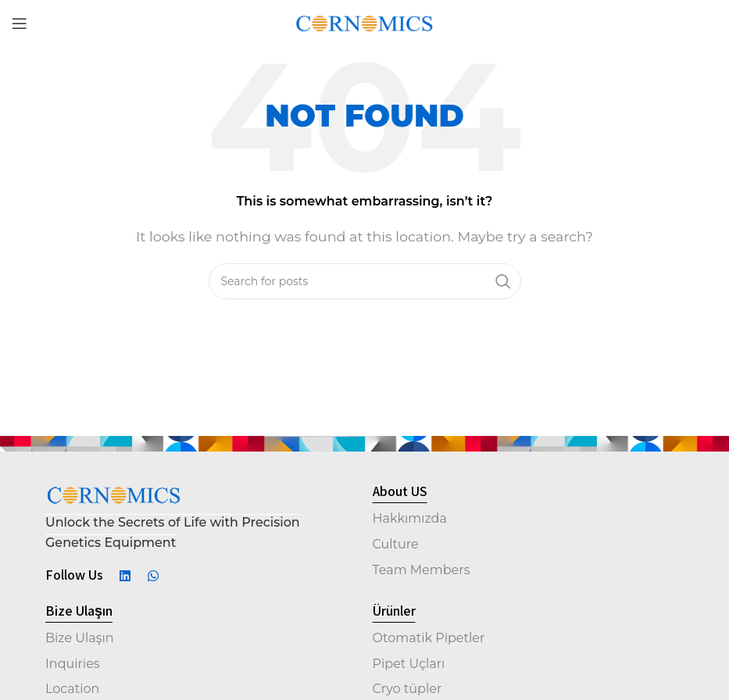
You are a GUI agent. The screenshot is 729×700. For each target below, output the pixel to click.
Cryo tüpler (407, 689)
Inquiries (73, 664)
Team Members (422, 570)
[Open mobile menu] (20, 23)
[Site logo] (364, 22)
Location (72, 689)
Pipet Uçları (409, 664)
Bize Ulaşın (80, 638)
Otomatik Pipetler (429, 638)
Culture (396, 544)
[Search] (365, 281)
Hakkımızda (410, 518)
